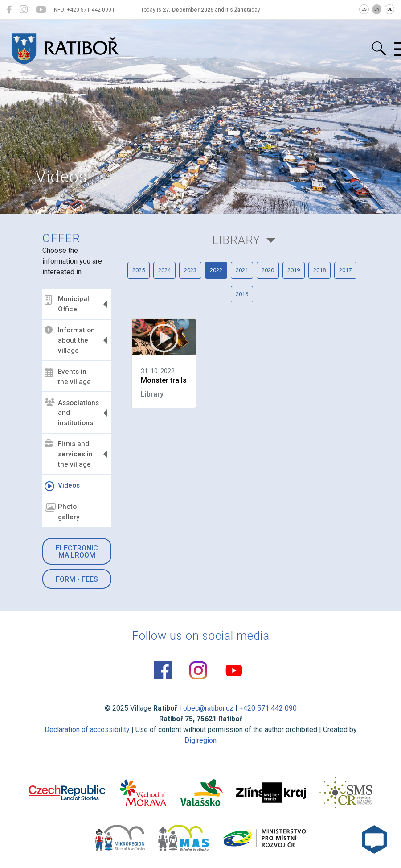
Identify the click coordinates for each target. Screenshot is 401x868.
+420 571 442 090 (268, 708)
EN (377, 9)
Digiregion (200, 740)
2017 (345, 270)
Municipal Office (67, 304)
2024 (164, 270)
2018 (319, 270)
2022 (216, 270)
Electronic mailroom (77, 552)
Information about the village (70, 340)
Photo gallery (62, 512)
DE (390, 9)
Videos (62, 486)
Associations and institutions (72, 413)
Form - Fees (77, 579)
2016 (242, 294)
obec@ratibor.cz (208, 708)
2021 (242, 270)
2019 (294, 270)
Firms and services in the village (69, 454)
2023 (190, 270)
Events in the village (68, 377)
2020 (268, 270)
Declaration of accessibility (87, 730)
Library (236, 240)
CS (364, 9)
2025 (139, 270)
